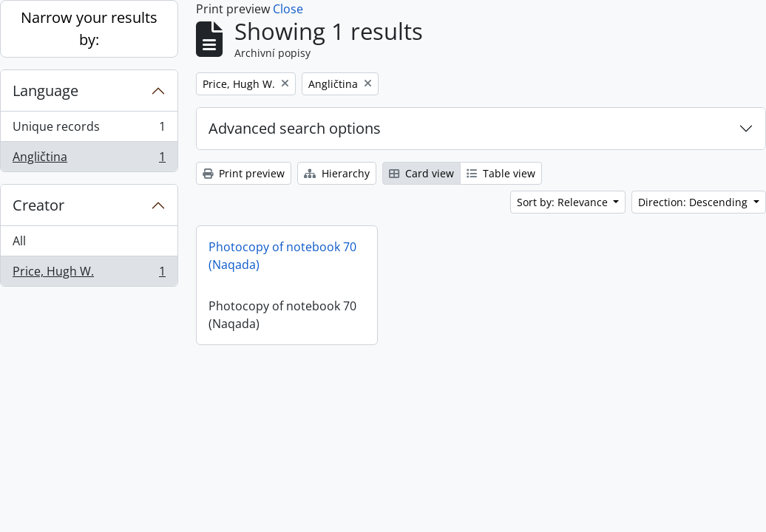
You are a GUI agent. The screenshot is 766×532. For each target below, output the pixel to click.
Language (45, 91)
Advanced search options (295, 128)
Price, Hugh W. (89, 274)
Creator (38, 205)
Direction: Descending (694, 202)
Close (288, 9)
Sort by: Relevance (564, 202)
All (19, 241)
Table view (501, 173)
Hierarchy (337, 173)
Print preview (244, 173)
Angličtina (89, 160)
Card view (421, 173)
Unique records (89, 130)
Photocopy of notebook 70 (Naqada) (282, 256)
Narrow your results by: (89, 28)
